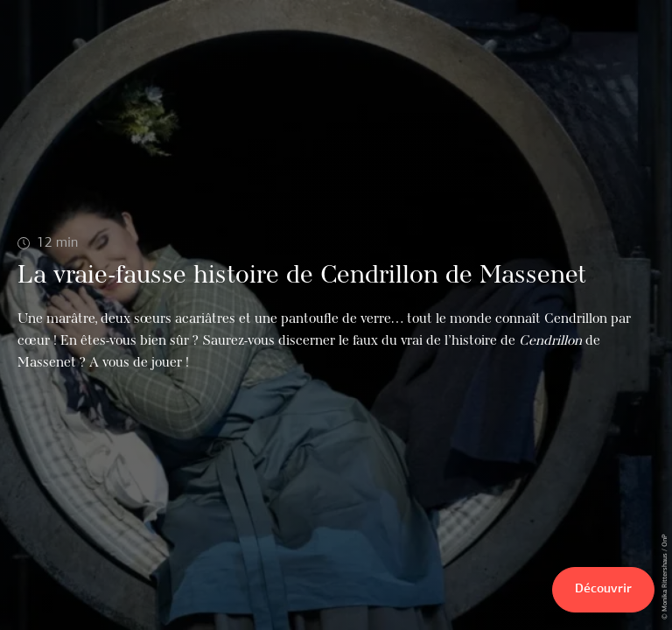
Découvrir (603, 589)
